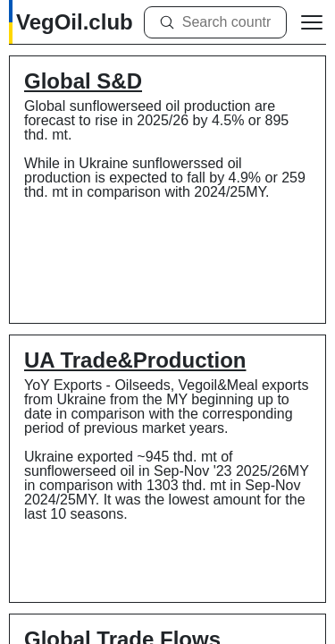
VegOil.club (75, 22)
